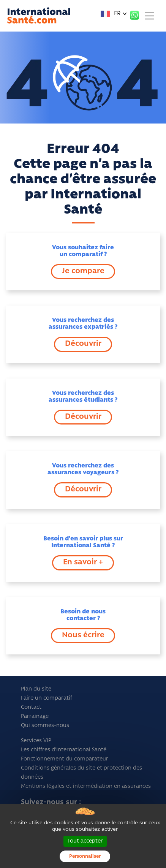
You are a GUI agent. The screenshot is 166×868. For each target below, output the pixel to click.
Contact (31, 707)
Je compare (83, 271)
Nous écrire (83, 635)
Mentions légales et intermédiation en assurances (86, 786)
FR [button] (111, 14)
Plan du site (36, 689)
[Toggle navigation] (150, 16)
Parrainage (35, 717)
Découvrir (83, 344)
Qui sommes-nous (45, 726)
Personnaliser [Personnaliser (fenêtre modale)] (85, 856)
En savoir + (83, 562)
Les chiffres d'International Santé (64, 750)
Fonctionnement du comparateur (65, 759)
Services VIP (36, 741)
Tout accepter (85, 841)
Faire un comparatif (47, 698)
